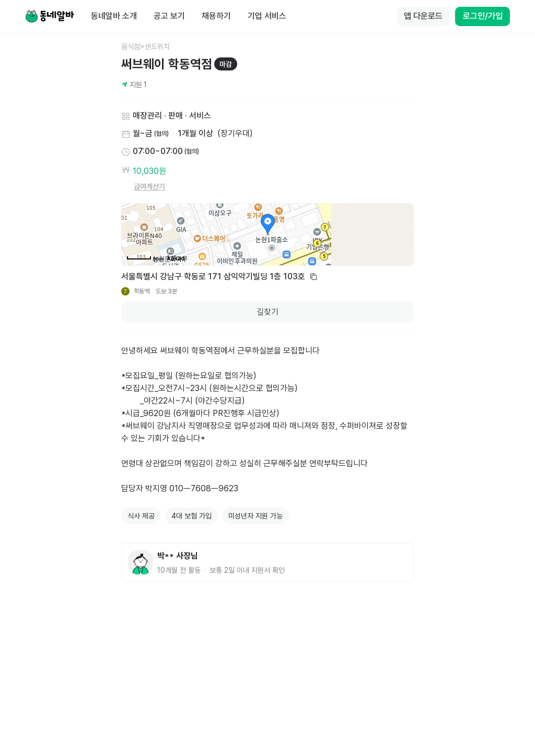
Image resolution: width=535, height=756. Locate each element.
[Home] (50, 17)
